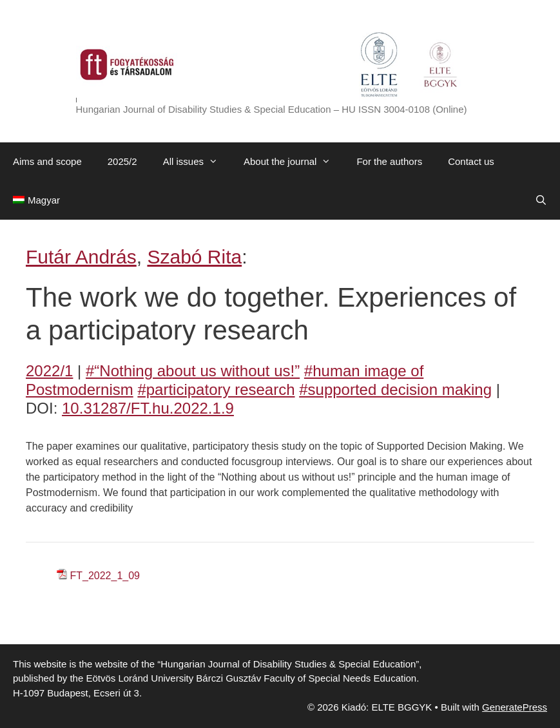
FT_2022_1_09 (105, 576)
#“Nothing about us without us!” (193, 371)
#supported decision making (395, 389)
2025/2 (122, 161)
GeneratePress (515, 707)
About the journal (294, 162)
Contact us (471, 161)
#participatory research (216, 389)
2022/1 (49, 371)
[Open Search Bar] (541, 200)
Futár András (81, 257)
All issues (197, 162)
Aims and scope (47, 161)
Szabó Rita (194, 257)
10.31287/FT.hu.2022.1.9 (148, 408)
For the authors (389, 161)
